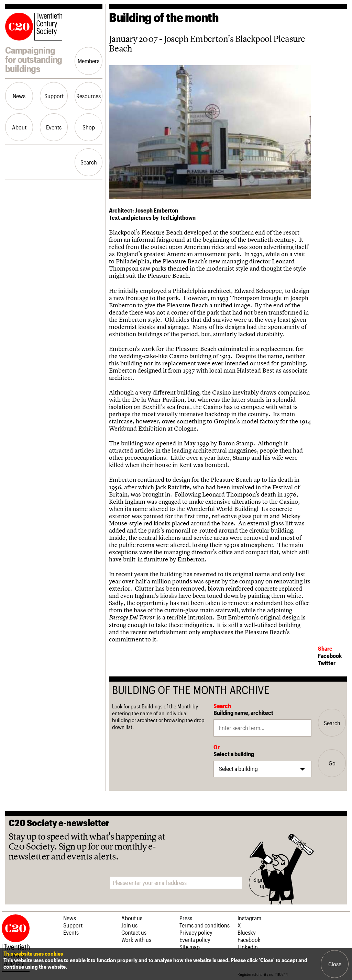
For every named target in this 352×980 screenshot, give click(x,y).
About (19, 127)
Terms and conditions (205, 925)
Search (89, 162)
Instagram (249, 918)
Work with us (136, 939)
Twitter (327, 663)
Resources (89, 96)
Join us (129, 925)
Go (332, 763)
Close (335, 964)
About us (132, 918)
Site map (190, 947)
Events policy (195, 939)
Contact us (134, 932)
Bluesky (247, 932)
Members (89, 61)
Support (54, 96)
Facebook (330, 656)
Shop (89, 127)
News (19, 96)
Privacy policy (196, 932)
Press (186, 918)
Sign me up (263, 882)
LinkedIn (248, 947)
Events (54, 127)
